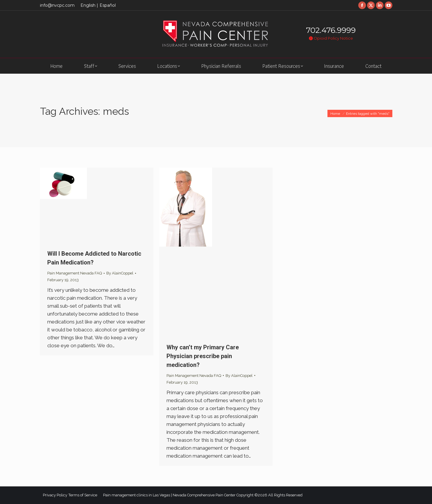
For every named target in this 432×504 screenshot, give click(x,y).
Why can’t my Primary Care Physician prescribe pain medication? (203, 356)
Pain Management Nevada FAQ (75, 273)
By (120, 273)
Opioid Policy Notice (331, 38)
